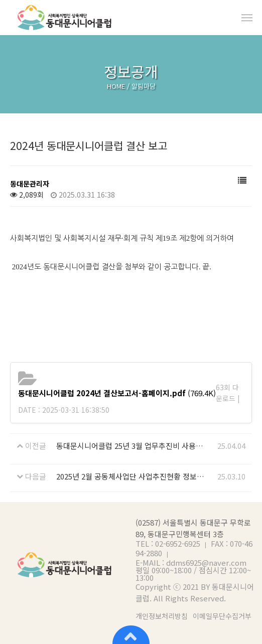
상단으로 (131, 634)
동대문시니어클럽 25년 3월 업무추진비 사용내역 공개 (131, 446)
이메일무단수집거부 (222, 616)
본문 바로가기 (0, 0)
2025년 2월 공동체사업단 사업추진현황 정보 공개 (131, 476)
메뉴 (247, 18)
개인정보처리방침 (162, 616)
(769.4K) (117, 393)
